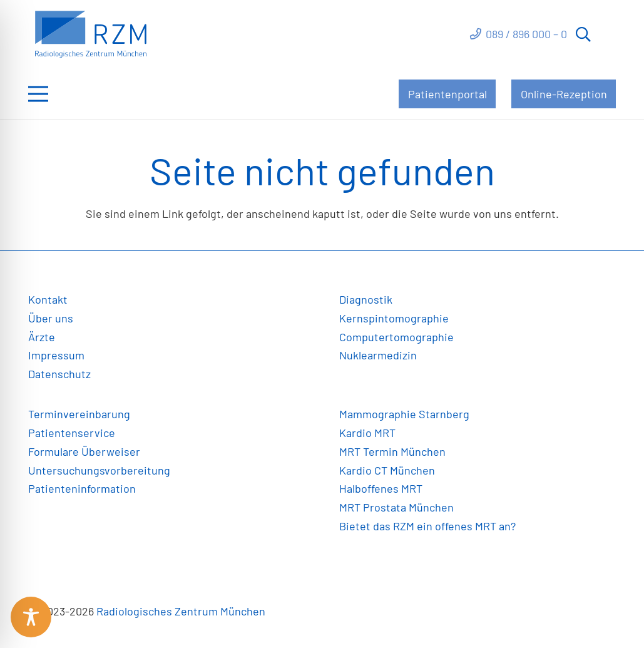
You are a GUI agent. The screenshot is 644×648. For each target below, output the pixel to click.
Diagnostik (366, 299)
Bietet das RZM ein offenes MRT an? (427, 526)
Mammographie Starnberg (404, 414)
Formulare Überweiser (84, 451)
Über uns (51, 318)
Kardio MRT (367, 433)
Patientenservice (72, 433)
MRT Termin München (392, 451)
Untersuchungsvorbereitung (99, 470)
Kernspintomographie (394, 318)
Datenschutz (59, 374)
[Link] (91, 34)
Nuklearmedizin (378, 355)
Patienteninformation (82, 488)
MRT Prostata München (396, 507)
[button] (584, 34)
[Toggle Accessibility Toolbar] (31, 617)
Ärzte (42, 337)
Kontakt (48, 299)
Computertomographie (396, 337)
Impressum (56, 355)
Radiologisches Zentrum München (181, 611)
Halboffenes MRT (381, 488)
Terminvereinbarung (79, 414)
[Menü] (38, 94)
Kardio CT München (387, 470)
